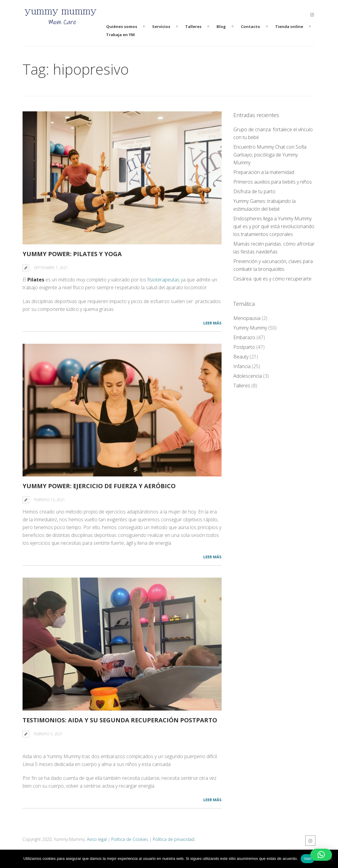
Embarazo (244, 337)
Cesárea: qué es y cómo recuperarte (272, 279)
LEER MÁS (212, 323)
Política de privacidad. (174, 841)
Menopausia (247, 318)
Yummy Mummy (250, 328)
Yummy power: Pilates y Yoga (72, 254)
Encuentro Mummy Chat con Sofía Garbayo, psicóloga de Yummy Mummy (270, 155)
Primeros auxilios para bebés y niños (273, 182)
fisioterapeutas (163, 280)
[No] (330, 859)
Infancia (242, 366)
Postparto (244, 347)
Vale (308, 859)
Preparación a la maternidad (264, 172)
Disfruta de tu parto (254, 191)
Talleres (242, 386)
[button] (321, 855)
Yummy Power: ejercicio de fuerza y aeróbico (99, 486)
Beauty (241, 357)
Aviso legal (97, 841)
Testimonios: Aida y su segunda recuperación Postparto (120, 722)
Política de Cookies (130, 841)
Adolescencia (248, 376)
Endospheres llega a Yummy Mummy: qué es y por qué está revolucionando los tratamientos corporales (274, 226)
